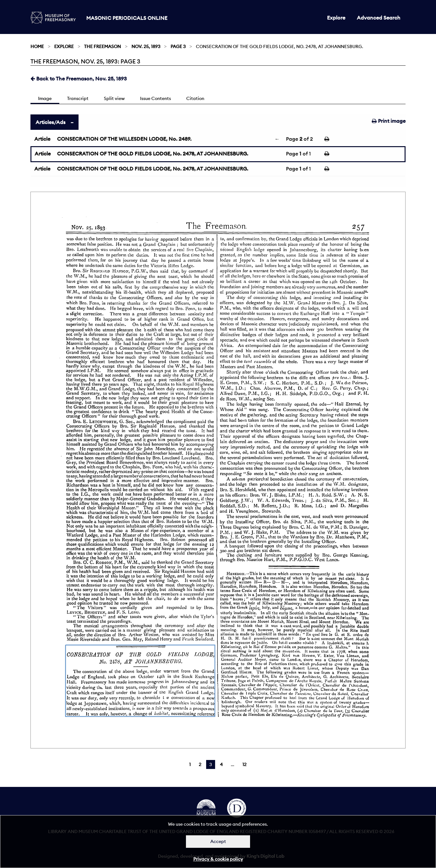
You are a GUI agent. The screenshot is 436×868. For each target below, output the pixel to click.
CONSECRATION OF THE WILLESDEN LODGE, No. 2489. (124, 139)
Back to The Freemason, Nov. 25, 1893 (79, 79)
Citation (195, 98)
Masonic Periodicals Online (127, 18)
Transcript (78, 98)
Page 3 (178, 46)
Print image (389, 121)
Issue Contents (155, 98)
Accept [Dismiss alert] (218, 841)
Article (42, 139)
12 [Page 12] (244, 764)
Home (37, 46)
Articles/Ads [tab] (50, 122)
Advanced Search (379, 18)
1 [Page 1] (190, 764)
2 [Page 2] (200, 764)
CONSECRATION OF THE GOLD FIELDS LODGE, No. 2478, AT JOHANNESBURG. (153, 154)
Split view (114, 98)
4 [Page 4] (221, 764)
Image (45, 98)
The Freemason (102, 46)
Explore (336, 18)
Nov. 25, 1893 (146, 46)
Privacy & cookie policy (218, 859)
